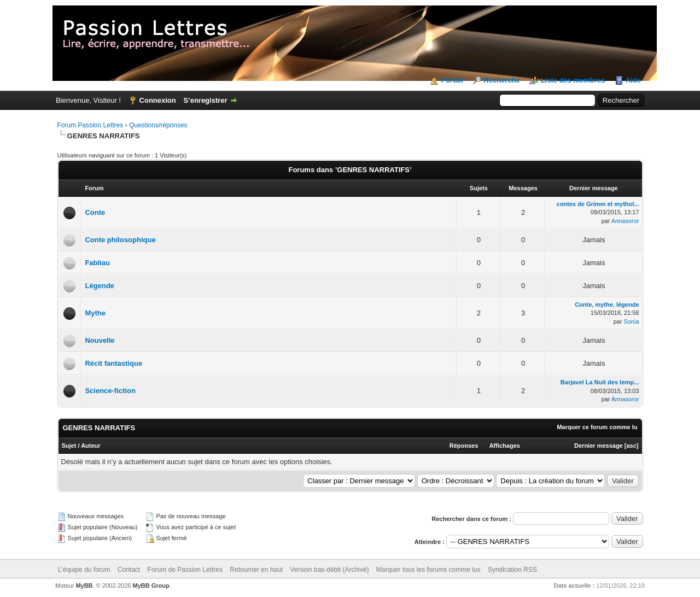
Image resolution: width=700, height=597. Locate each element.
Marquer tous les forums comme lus (428, 570)
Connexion (158, 100)
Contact (129, 570)
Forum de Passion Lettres (185, 570)
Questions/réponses (158, 125)
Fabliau (97, 263)
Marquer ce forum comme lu (597, 427)
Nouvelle (100, 340)
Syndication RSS (512, 570)
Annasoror (625, 221)
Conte (95, 212)
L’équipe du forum (84, 570)
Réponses (464, 446)
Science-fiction (110, 391)
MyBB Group (151, 586)
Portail (452, 80)
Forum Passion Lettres (91, 125)
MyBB (84, 586)
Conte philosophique (120, 240)
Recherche (501, 80)
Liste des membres (573, 80)
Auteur (91, 446)
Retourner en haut (256, 570)
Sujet (69, 446)
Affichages (505, 446)
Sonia (631, 321)
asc (631, 446)
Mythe (95, 313)
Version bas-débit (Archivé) (329, 570)
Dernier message (599, 446)
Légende (99, 286)
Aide (633, 80)
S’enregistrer (205, 100)
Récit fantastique (113, 363)
